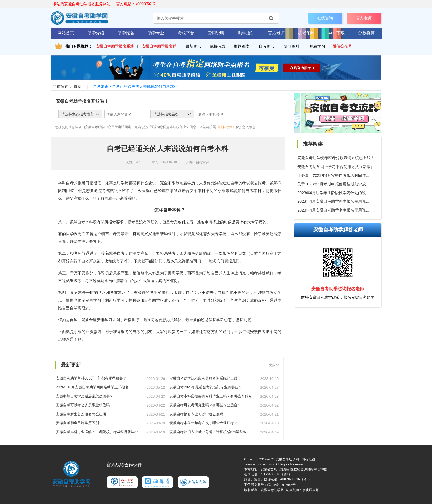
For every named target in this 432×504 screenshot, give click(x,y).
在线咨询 (325, 18)
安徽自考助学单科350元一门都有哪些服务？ (91, 378)
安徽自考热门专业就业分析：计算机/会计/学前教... (210, 432)
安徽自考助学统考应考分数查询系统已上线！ (336, 158)
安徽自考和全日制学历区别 (77, 423)
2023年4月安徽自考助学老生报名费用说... (333, 210)
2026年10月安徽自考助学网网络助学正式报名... (94, 387)
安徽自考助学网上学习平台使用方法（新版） (336, 167)
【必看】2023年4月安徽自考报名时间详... (333, 175)
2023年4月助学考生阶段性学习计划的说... (333, 193)
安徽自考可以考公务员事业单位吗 (83, 405)
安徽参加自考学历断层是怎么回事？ (85, 396)
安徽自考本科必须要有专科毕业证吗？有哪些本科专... (212, 396)
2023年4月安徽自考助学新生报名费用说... (333, 201)
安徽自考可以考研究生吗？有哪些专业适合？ (205, 405)
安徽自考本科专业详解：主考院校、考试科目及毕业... (99, 432)
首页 (77, 86)
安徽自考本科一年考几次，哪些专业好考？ (203, 423)
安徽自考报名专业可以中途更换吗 (196, 414)
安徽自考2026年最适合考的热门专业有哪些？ (206, 387)
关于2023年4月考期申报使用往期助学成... (333, 184)
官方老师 (364, 18)
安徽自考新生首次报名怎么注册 (81, 414)
